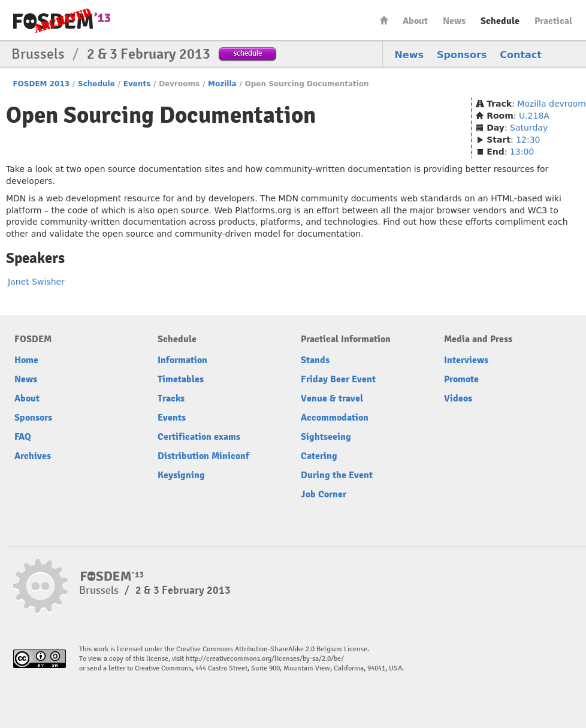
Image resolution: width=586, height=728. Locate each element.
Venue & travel (332, 398)
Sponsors (462, 55)
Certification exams (199, 437)
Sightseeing (326, 437)
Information (182, 360)
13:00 (522, 152)
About (415, 21)
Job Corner (324, 494)
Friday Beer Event (338, 379)
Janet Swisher (36, 282)
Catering (319, 456)
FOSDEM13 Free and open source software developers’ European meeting (62, 21)
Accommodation (335, 418)
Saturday (529, 128)
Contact (521, 55)
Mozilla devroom (552, 104)
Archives (33, 456)
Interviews (466, 360)
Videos (458, 398)
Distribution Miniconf (203, 456)
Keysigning (181, 475)
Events (137, 84)
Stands (315, 360)
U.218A (534, 116)
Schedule (500, 21)
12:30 (528, 140)
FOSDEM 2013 (41, 84)
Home (384, 20)
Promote (461, 379)
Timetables (181, 379)
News (454, 21)
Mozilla (222, 84)
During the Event (337, 475)
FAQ (23, 437)
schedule (248, 53)
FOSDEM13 (112, 576)
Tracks (171, 398)
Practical (553, 21)
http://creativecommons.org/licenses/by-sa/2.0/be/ (265, 659)
